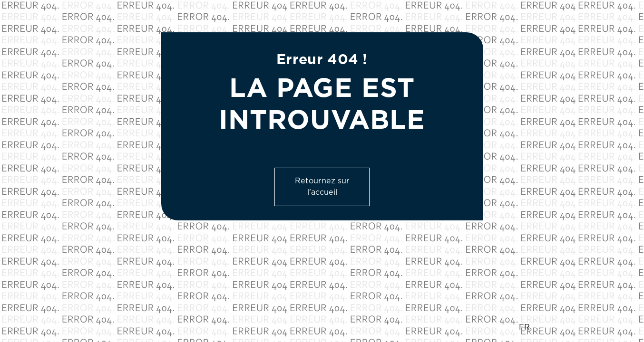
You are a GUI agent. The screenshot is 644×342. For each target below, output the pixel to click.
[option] (577, 327)
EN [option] (543, 327)
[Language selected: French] (572, 327)
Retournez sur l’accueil (322, 187)
